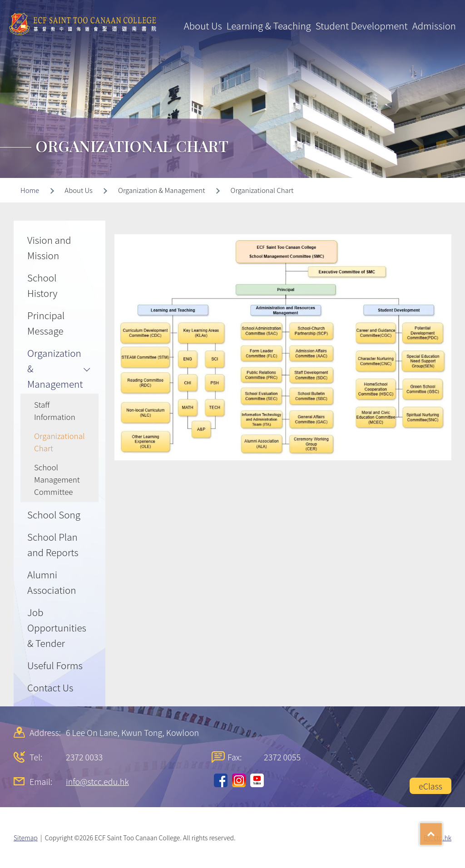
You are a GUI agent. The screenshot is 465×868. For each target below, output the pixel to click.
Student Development (362, 25)
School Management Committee (57, 479)
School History (42, 285)
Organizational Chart (59, 442)
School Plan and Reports (53, 544)
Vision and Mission (49, 247)
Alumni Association (52, 582)
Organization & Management (55, 368)
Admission (434, 25)
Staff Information (55, 410)
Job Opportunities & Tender (57, 627)
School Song (54, 514)
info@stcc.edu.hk (97, 781)
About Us (203, 25)
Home (30, 190)
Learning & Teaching (269, 25)
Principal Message (46, 323)
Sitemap (26, 838)
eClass (430, 786)
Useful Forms (55, 665)
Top (442, 831)
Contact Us (50, 687)
